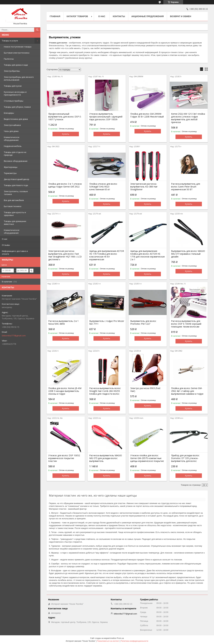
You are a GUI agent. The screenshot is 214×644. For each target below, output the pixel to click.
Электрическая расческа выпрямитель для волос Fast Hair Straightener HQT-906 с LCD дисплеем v (65, 255)
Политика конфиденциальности (135, 641)
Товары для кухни (13, 86)
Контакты (119, 16)
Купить (66, 134)
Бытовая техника (13, 206)
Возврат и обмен (181, 16)
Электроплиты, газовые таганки (16, 193)
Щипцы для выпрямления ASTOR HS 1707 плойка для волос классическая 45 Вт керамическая (107, 255)
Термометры (10, 173)
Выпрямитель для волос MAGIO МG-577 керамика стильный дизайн (188, 254)
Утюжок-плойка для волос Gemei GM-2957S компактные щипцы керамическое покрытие (147, 458)
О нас (5, 239)
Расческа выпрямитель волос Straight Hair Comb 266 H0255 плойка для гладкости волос (105, 391)
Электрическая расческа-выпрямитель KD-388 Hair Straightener (144, 187)
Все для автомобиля (14, 200)
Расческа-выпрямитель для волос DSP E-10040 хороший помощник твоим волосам (186, 324)
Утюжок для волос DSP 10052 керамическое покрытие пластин (64, 458)
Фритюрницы (11, 167)
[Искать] (37, 30)
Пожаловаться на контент (108, 641)
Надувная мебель (13, 146)
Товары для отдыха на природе (15, 154)
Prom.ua (120, 638)
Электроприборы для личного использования (19, 78)
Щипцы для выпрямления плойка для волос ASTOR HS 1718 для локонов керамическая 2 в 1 (147, 255)
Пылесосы (9, 59)
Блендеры (9, 113)
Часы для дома (11, 131)
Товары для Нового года (16, 185)
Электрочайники (12, 125)
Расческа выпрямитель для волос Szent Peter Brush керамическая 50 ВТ (186, 187)
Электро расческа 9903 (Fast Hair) (145, 390)
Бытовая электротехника (17, 53)
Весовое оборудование (16, 161)
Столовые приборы (14, 101)
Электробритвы (12, 71)
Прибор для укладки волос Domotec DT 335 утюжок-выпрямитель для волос (185, 458)
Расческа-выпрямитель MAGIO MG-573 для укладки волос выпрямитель (106, 458)
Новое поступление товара (18, 47)
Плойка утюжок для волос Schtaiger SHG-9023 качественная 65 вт (103, 187)
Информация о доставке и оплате (15, 252)
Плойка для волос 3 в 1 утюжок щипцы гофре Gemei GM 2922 (65, 185)
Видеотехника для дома (16, 119)
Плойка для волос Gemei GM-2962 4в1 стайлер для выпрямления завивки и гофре (187, 391)
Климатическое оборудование (12, 139)
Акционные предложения (148, 16)
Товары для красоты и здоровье (15, 214)
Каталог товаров (77, 16)
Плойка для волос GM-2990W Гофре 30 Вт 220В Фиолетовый (147, 115)
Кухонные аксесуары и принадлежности (15, 93)
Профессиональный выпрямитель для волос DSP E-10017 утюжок (65, 117)
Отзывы (6, 245)
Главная (55, 16)
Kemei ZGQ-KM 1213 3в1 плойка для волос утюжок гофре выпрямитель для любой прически (188, 118)
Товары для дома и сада (16, 65)
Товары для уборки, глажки (17, 107)
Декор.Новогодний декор (17, 179)
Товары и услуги (10, 41)
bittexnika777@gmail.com (14, 336)
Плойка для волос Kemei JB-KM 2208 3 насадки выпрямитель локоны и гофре (65, 391)
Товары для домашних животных (15, 223)
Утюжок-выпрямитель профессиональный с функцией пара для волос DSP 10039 (106, 117)
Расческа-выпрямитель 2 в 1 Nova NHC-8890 (63, 322)
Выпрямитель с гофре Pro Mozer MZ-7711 (107, 322)
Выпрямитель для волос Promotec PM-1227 (143, 322)
